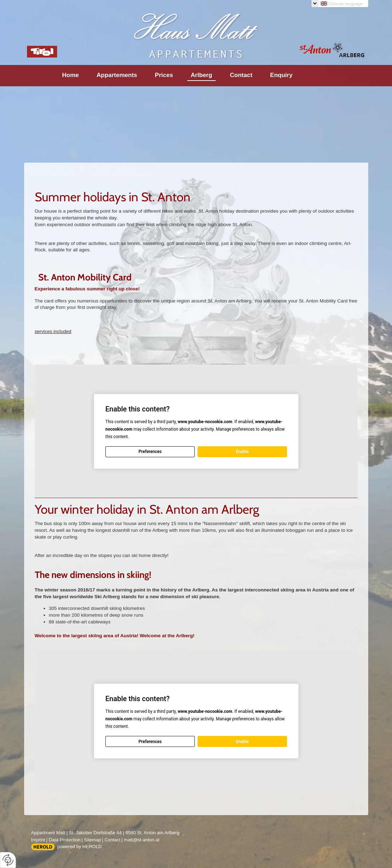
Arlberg (201, 75)
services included (53, 331)
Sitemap (93, 840)
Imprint (38, 840)
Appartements (117, 75)
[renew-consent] (8, 860)
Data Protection (65, 840)
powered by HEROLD (80, 847)
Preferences (150, 452)
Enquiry (281, 75)
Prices (164, 75)
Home (70, 75)
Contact (241, 75)
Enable (242, 452)
